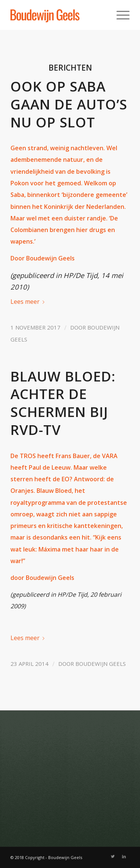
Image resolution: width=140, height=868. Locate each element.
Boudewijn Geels (101, 664)
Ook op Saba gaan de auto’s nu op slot (69, 104)
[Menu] (119, 15)
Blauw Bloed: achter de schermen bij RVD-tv (63, 403)
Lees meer (29, 302)
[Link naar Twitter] (113, 856)
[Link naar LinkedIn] (124, 856)
